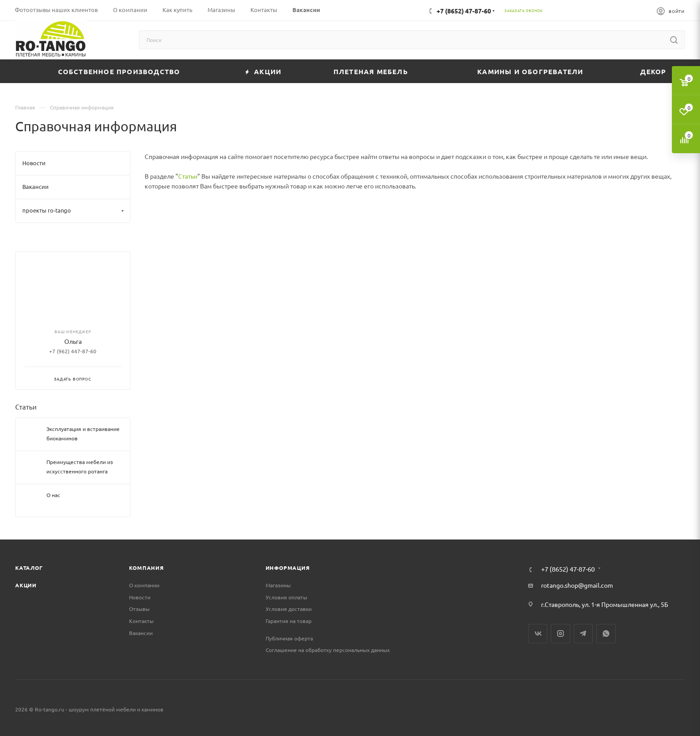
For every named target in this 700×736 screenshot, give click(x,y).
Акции (26, 585)
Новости (140, 597)
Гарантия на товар (289, 621)
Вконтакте (538, 634)
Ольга (73, 341)
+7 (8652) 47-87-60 (464, 11)
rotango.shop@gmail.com (577, 585)
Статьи (188, 176)
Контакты (141, 621)
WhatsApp (606, 634)
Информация (288, 568)
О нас (53, 495)
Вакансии (141, 633)
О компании (144, 585)
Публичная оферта (289, 638)
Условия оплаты (286, 597)
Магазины (278, 585)
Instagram (560, 634)
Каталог (29, 568)
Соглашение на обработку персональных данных (328, 650)
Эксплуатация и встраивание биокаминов (83, 433)
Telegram (583, 634)
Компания (146, 568)
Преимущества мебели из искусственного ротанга (80, 466)
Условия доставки (289, 609)
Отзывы (139, 609)
